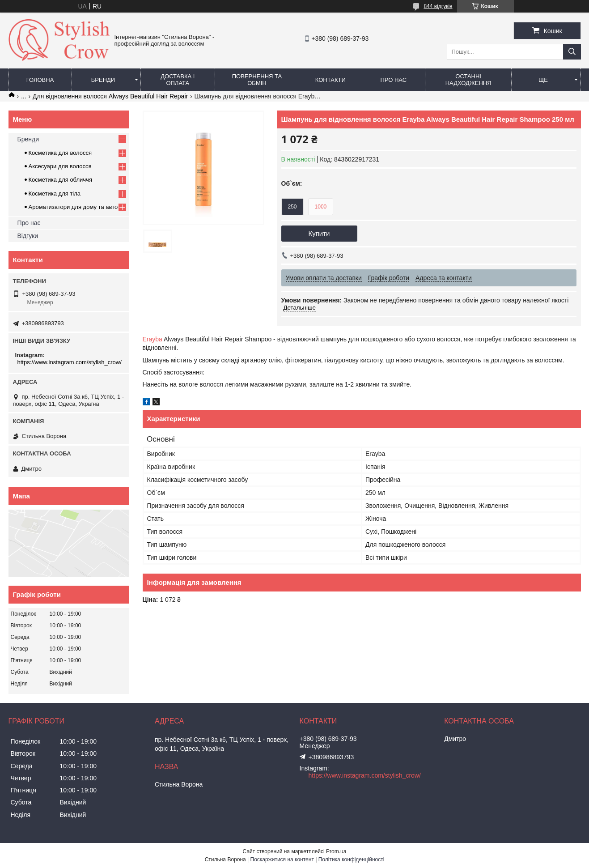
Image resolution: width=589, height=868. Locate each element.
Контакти (331, 80)
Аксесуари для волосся (60, 166)
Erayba (153, 339)
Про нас (394, 80)
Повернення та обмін (257, 80)
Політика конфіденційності (352, 859)
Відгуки (28, 236)
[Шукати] (572, 52)
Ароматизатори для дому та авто (73, 207)
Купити (319, 233)
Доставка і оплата (178, 80)
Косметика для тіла (55, 194)
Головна (40, 80)
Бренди (103, 80)
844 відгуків (438, 6)
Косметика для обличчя (60, 180)
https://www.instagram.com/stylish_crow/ (70, 362)
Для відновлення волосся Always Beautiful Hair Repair (110, 96)
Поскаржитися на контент (282, 859)
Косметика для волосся (60, 153)
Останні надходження (468, 80)
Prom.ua (336, 851)
